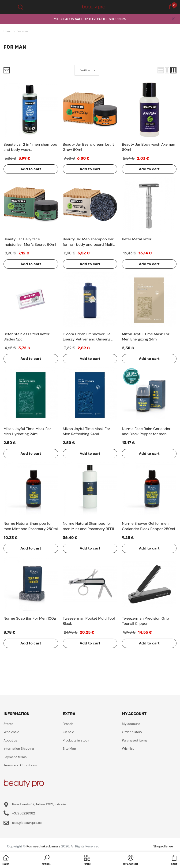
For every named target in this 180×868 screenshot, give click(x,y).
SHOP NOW (118, 19)
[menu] (7, 7)
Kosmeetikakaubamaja (43, 846)
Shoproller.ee (163, 846)
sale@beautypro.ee (27, 823)
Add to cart (31, 169)
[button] (161, 70)
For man (22, 31)
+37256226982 (24, 813)
